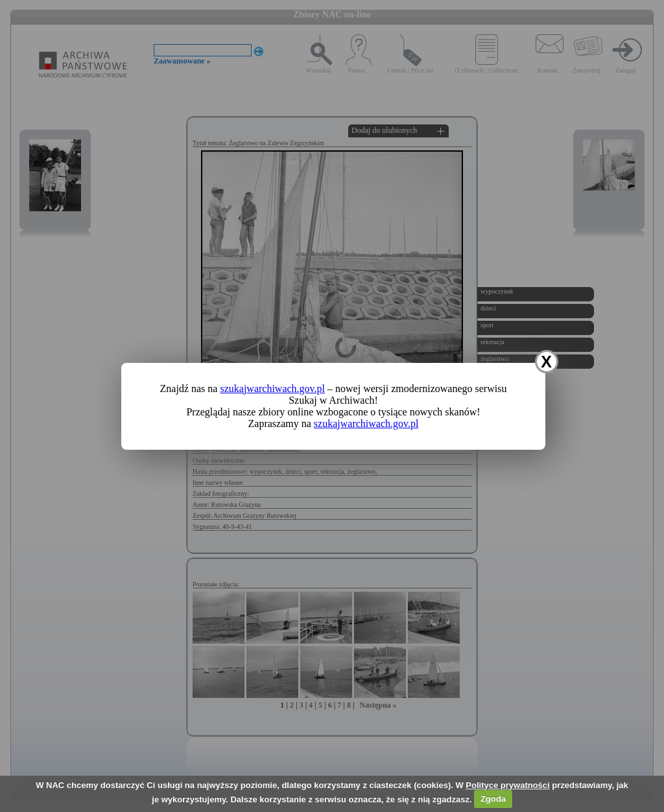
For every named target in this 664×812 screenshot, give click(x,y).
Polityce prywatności (507, 785)
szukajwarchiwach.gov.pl (272, 389)
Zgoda (493, 799)
